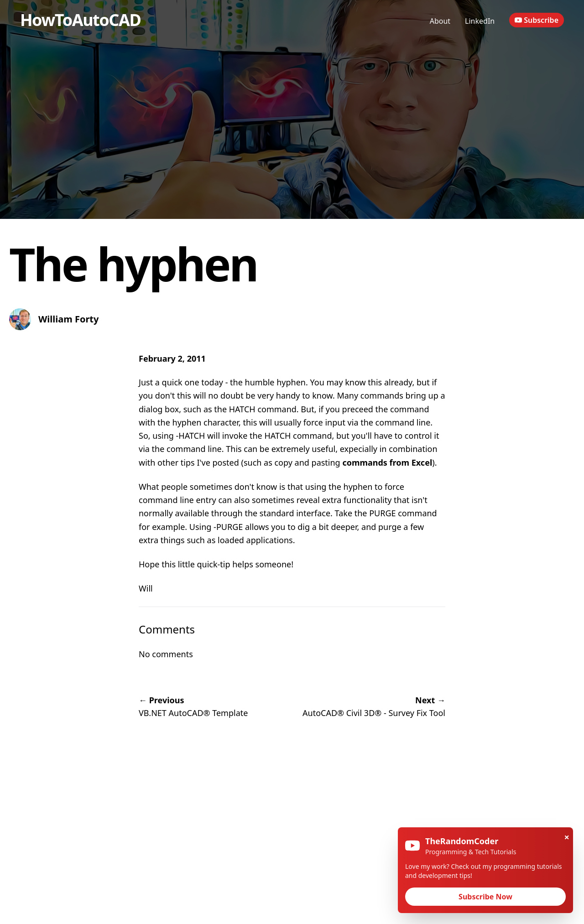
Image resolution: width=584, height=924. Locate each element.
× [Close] (567, 837)
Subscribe (537, 20)
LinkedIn (480, 21)
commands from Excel (387, 462)
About (440, 21)
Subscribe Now (485, 897)
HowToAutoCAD (80, 20)
